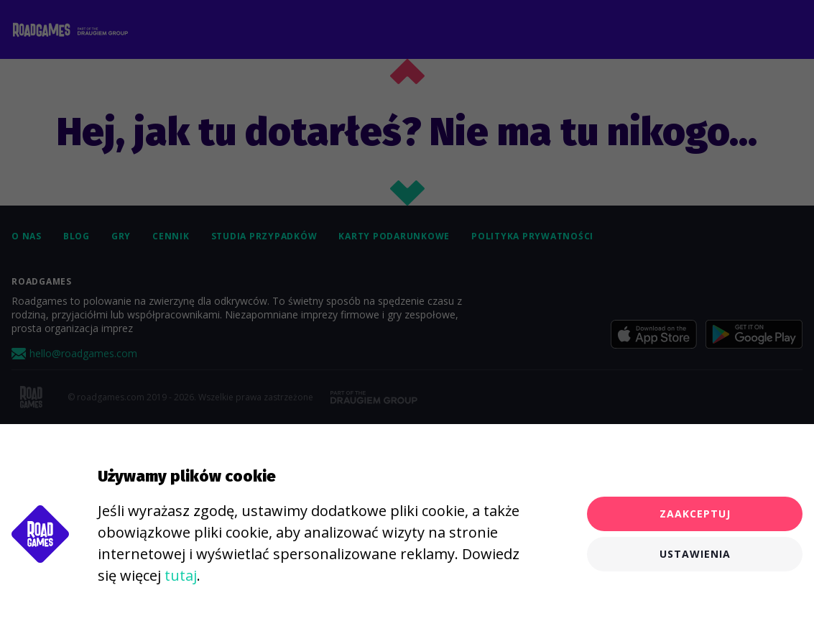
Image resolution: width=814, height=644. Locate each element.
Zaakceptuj (695, 514)
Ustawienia (695, 554)
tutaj (181, 575)
